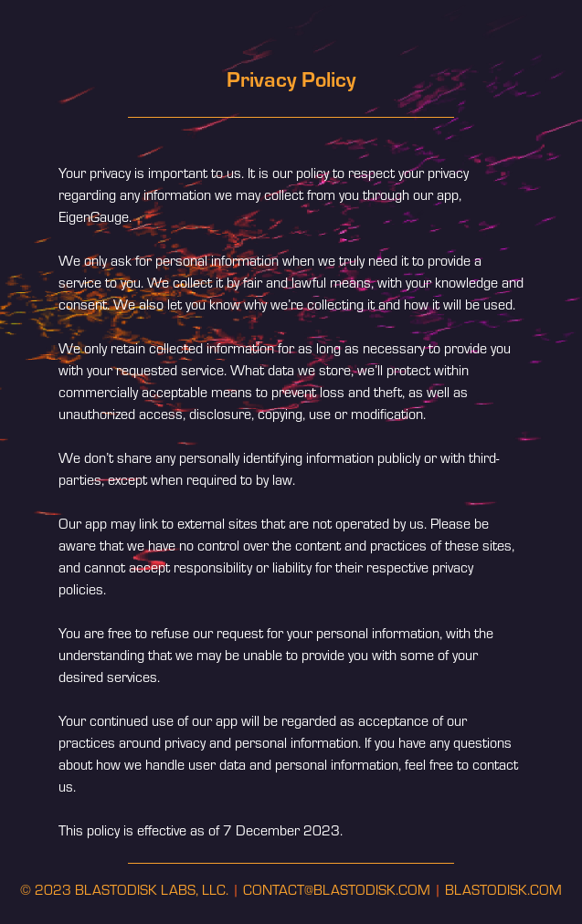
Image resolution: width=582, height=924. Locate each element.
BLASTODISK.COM (503, 889)
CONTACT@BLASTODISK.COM (337, 889)
